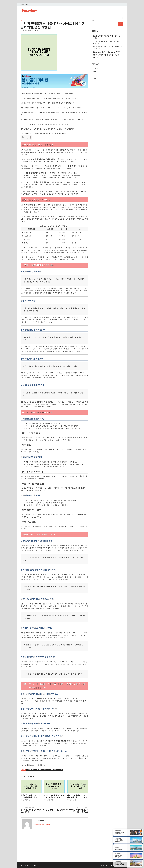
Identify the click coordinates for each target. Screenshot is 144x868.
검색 (93, 21)
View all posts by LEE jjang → (43, 824)
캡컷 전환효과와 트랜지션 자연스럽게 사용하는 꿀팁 (30, 796)
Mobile (95, 78)
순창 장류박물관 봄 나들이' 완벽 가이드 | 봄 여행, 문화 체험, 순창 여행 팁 (44, 770)
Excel (94, 72)
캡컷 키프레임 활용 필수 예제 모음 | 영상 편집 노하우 (54, 796)
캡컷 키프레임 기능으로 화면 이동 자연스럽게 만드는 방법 (77, 796)
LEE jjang (35, 30)
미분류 (95, 81)
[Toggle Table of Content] (28, 137)
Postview (29, 11)
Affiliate (95, 69)
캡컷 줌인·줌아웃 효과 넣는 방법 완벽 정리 (106, 52)
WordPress (112, 865)
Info (22, 20)
